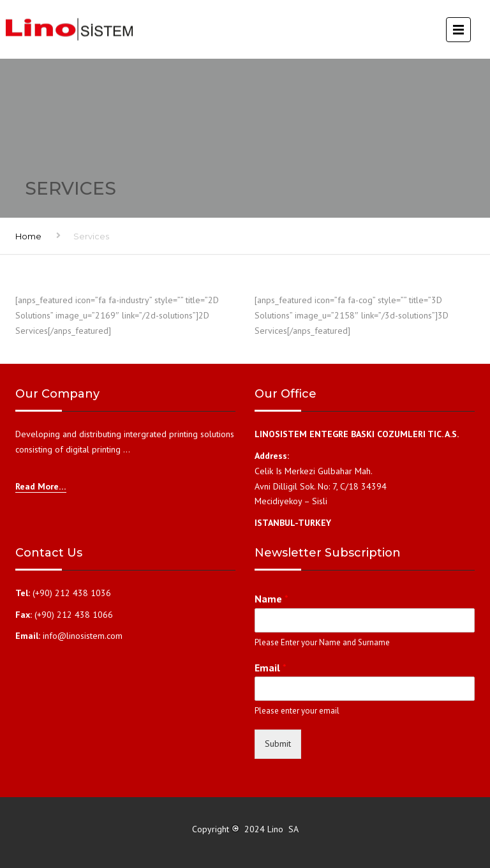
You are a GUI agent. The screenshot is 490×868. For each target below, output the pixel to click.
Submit (278, 744)
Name (271, 599)
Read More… (41, 486)
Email (271, 668)
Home (28, 236)
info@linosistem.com (83, 636)
